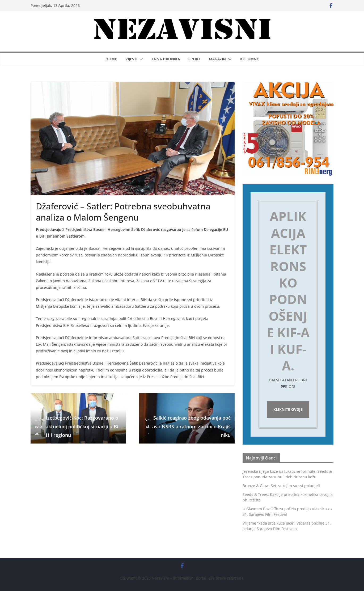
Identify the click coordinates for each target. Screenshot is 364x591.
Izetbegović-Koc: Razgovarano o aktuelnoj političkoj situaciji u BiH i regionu (76, 426)
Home (111, 59)
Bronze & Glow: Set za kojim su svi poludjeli (281, 486)
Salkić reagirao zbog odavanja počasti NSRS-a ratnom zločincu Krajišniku (187, 426)
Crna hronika (166, 59)
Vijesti (131, 59)
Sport (194, 59)
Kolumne (249, 59)
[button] (140, 59)
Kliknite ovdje (288, 409)
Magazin (217, 59)
